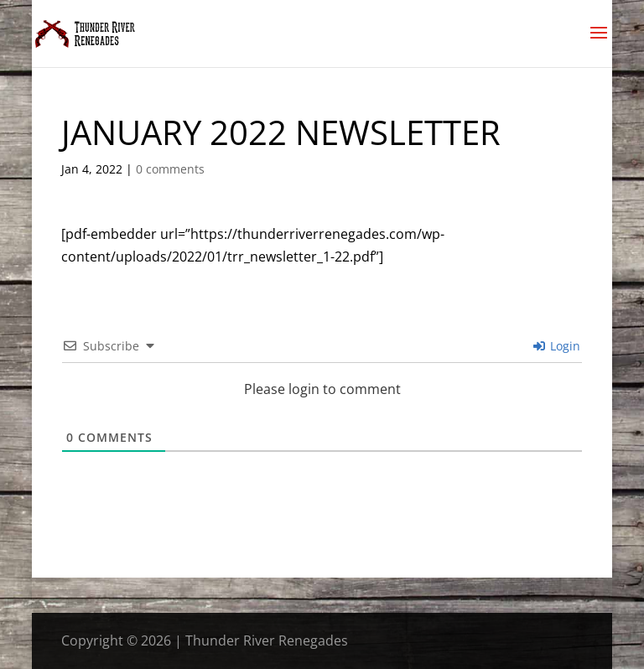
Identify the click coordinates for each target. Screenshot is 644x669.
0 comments (170, 169)
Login (557, 346)
